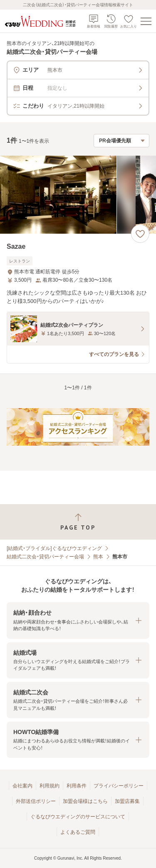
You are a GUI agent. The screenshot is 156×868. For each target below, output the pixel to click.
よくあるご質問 (78, 832)
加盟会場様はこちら (85, 801)
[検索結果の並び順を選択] (121, 141)
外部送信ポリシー (36, 801)
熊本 (98, 557)
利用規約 (50, 786)
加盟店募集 (127, 801)
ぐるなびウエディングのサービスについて (78, 817)
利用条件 (77, 786)
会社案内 (22, 786)
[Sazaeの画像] (78, 195)
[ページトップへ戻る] (78, 522)
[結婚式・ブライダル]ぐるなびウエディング (54, 548)
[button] (78, 620)
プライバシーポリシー (119, 786)
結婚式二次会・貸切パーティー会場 (45, 557)
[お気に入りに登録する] (140, 234)
